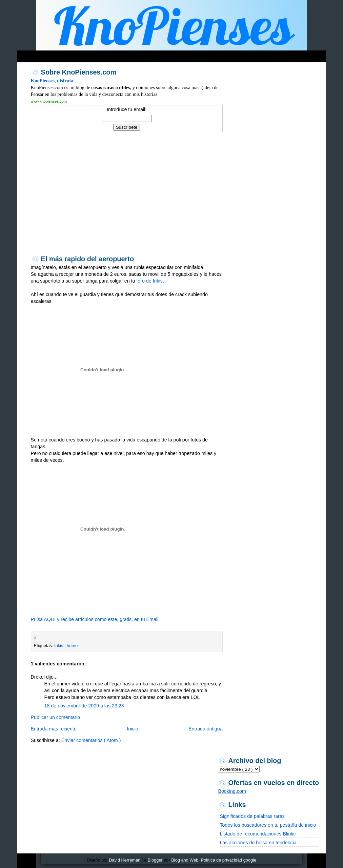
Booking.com (232, 791)
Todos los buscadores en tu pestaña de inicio (268, 825)
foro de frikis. (150, 281)
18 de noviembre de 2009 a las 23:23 (84, 706)
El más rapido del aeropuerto (88, 259)
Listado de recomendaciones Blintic (258, 834)
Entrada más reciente (54, 729)
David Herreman (125, 860)
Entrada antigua (206, 729)
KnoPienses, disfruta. (53, 81)
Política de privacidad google (229, 860)
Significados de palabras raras (252, 816)
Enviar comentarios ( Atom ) (91, 740)
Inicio (132, 729)
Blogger (155, 860)
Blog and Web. (185, 860)
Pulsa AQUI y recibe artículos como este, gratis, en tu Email (95, 619)
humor (73, 646)
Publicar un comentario (56, 717)
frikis (59, 646)
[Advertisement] (147, 55)
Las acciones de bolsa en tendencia (258, 843)
